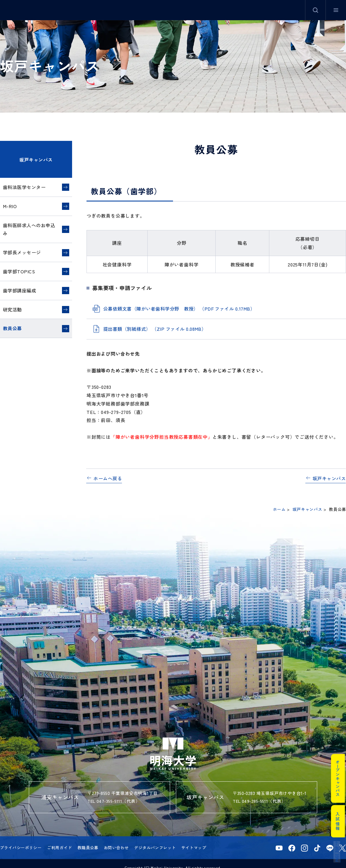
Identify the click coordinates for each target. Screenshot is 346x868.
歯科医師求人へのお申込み (29, 229)
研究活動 (12, 309)
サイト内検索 (315, 10)
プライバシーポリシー (21, 848)
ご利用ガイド (60, 848)
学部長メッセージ (22, 252)
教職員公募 (88, 848)
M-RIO (10, 206)
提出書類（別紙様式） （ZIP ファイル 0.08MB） (155, 329)
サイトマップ (194, 848)
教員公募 (12, 328)
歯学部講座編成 (19, 290)
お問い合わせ (116, 848)
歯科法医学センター (24, 187)
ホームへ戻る (108, 478)
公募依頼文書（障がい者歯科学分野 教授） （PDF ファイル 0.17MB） (179, 309)
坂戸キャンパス (36, 160)
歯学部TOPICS (19, 271)
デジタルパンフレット (155, 848)
